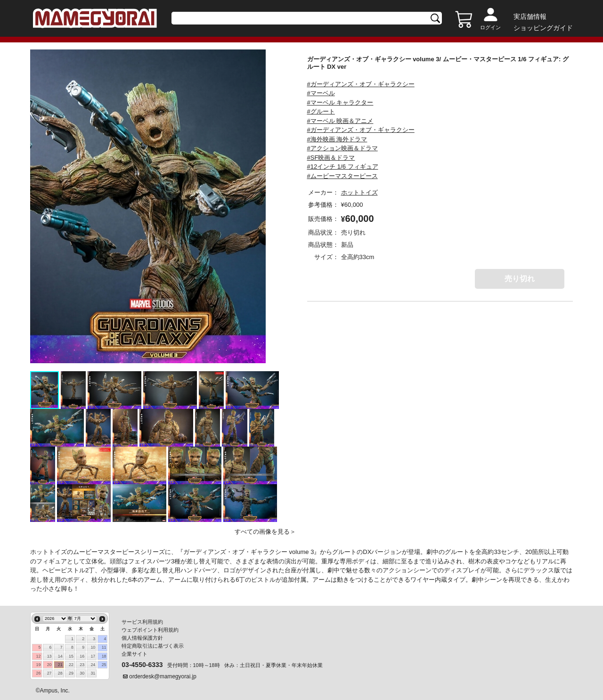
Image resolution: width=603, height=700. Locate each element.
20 (49, 665)
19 (38, 665)
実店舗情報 (530, 16)
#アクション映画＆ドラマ (342, 148)
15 (71, 656)
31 (93, 673)
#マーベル (321, 93)
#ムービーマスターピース (342, 176)
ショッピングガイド (543, 28)
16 (82, 656)
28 (60, 673)
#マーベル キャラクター (340, 102)
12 (38, 656)
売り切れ (520, 279)
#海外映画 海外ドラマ (337, 139)
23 (82, 665)
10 (93, 647)
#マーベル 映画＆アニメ (340, 121)
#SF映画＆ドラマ (331, 158)
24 (93, 665)
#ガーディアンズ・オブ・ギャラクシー (361, 84)
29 (71, 673)
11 (104, 647)
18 (104, 656)
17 (93, 656)
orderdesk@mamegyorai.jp (163, 676)
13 (49, 656)
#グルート (321, 111)
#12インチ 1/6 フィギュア (343, 167)
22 (71, 665)
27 (49, 673)
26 (38, 673)
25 (104, 665)
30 (82, 673)
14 (60, 656)
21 (60, 665)
